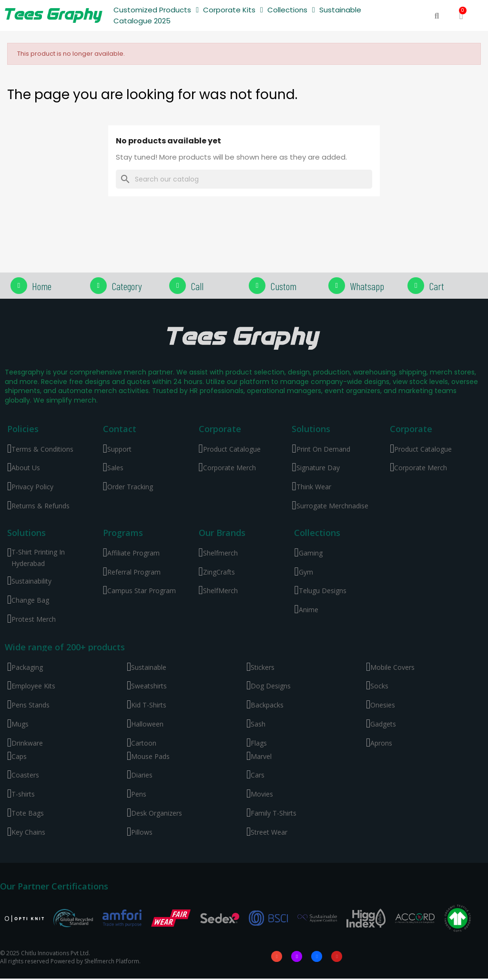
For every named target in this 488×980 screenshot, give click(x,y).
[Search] (244, 179)
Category (127, 286)
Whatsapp (367, 286)
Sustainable (340, 10)
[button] (437, 16)
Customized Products (156, 10)
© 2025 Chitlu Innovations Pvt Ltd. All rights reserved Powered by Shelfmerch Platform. (70, 958)
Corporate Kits (233, 10)
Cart (437, 286)
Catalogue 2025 (142, 21)
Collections (291, 10)
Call (197, 286)
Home (42, 286)
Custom (283, 286)
